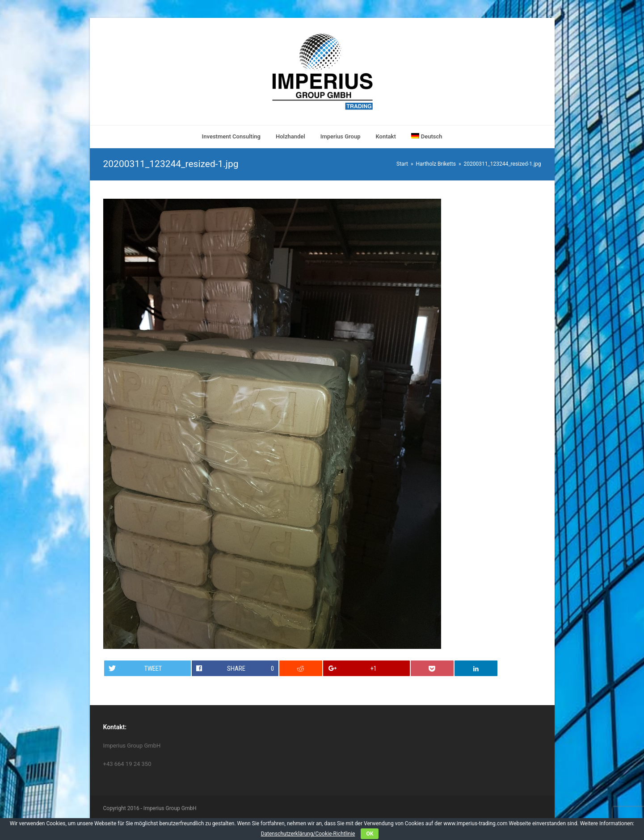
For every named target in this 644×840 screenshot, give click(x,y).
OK (370, 834)
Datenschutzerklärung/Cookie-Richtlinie (308, 834)
